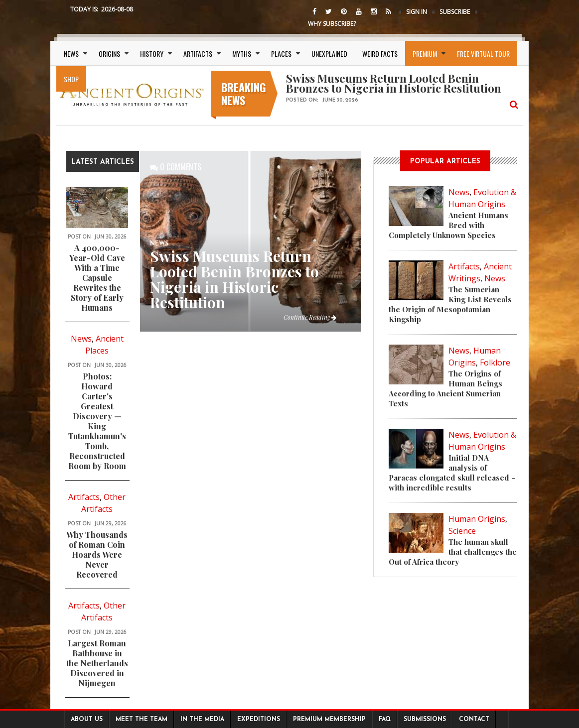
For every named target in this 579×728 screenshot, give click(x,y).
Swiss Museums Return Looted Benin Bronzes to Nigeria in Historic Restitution (234, 279)
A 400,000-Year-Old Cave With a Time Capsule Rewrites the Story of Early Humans (97, 278)
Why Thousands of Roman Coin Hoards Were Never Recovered (97, 554)
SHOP (71, 79)
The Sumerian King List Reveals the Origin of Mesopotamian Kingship (450, 304)
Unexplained (329, 54)
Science (462, 531)
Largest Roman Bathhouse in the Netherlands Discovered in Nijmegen (97, 663)
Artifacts (198, 54)
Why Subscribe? (332, 24)
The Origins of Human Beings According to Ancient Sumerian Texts (445, 388)
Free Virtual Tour (483, 54)
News (71, 54)
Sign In (417, 12)
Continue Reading (310, 317)
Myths (242, 54)
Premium (425, 54)
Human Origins (477, 519)
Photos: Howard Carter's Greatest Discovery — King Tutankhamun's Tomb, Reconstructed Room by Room (97, 421)
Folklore (495, 363)
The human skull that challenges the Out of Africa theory (453, 552)
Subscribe (455, 12)
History (152, 54)
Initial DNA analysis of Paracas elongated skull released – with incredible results (452, 473)
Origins (109, 54)
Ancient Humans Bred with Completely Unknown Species (448, 225)
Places (281, 54)
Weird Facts (380, 54)
